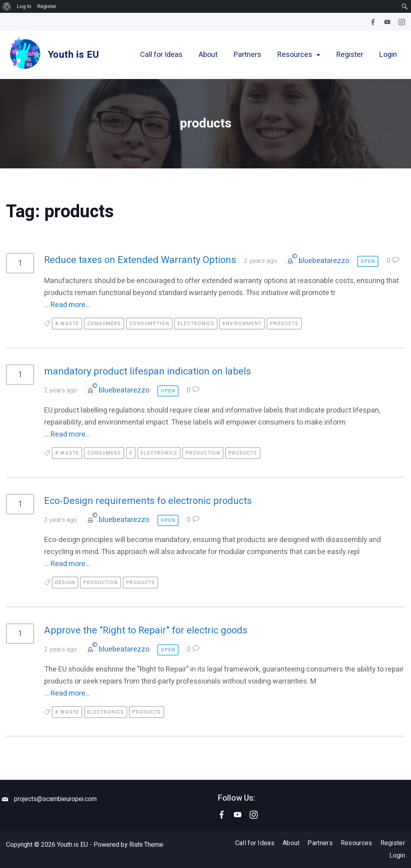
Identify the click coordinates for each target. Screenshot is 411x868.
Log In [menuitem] (24, 6)
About (208, 55)
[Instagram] (402, 22)
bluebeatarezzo (324, 261)
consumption (149, 324)
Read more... (70, 305)
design (65, 583)
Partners (247, 55)
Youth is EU (73, 55)
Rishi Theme (146, 845)
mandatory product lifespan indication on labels (148, 372)
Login (388, 55)
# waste (67, 324)
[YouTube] (387, 22)
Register (350, 55)
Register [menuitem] (47, 6)
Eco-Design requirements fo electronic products (148, 501)
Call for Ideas (161, 55)
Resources (299, 55)
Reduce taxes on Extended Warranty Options (140, 260)
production (203, 453)
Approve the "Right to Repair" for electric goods (146, 631)
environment (242, 324)
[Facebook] (373, 22)
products (284, 324)
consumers (104, 324)
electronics (196, 324)
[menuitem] (7, 6)
